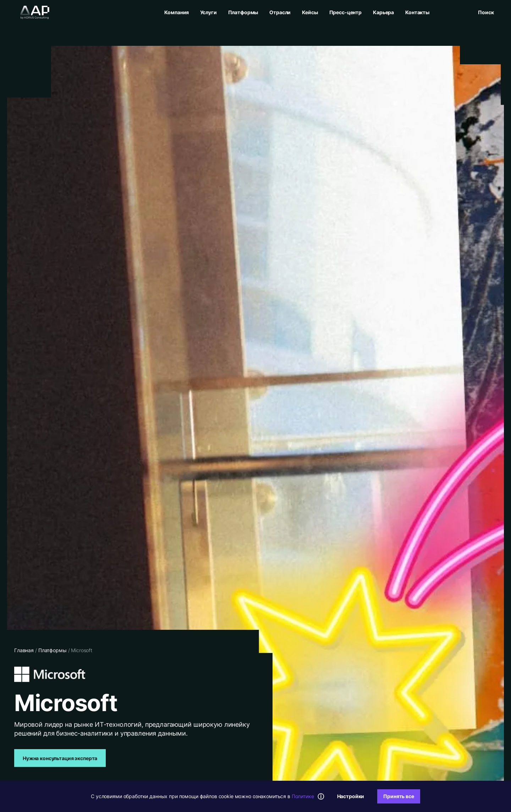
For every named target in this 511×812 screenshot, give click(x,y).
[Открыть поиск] (486, 12)
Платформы (243, 12)
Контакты (417, 12)
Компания (177, 12)
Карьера (383, 12)
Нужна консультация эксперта (60, 758)
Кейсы (310, 12)
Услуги (208, 12)
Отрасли (280, 12)
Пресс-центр (345, 12)
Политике (303, 796)
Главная (24, 650)
